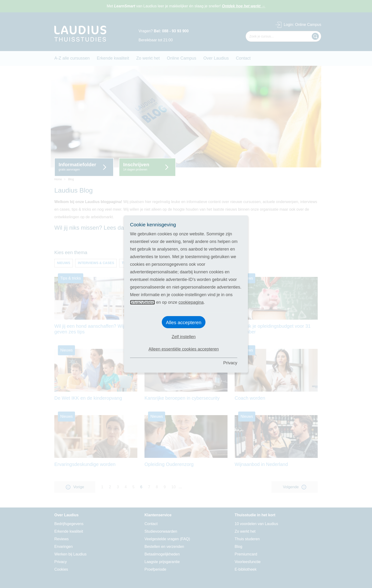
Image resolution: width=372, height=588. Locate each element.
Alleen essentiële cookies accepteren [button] (184, 349)
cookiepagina (191, 302)
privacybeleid (142, 302)
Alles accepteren (184, 322)
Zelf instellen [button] (184, 337)
